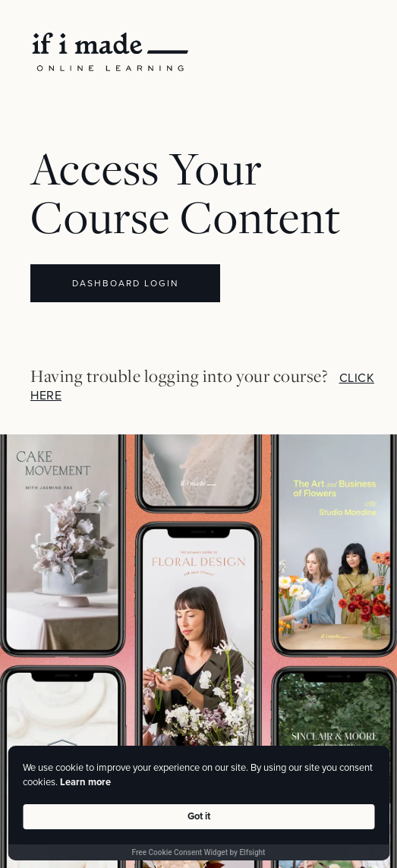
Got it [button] (199, 816)
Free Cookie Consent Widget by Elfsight (199, 852)
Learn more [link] (85, 782)
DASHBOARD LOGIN (126, 283)
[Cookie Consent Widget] (198, 803)
